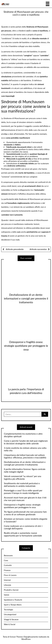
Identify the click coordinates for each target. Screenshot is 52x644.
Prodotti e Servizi (11, 590)
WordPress (26, 639)
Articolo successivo (38, 249)
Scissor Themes (17, 637)
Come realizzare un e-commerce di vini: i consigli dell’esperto (23, 527)
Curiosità (8, 565)
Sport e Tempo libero (13, 605)
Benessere (8, 555)
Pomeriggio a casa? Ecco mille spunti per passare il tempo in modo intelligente (23, 492)
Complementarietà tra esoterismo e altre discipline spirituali (23, 435)
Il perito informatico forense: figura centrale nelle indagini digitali (25, 470)
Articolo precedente (15, 249)
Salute (7, 595)
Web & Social (10, 624)
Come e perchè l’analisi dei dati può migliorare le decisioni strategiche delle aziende (26, 442)
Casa (6, 560)
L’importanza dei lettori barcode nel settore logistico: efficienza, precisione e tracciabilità (25, 456)
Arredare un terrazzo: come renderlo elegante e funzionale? (26, 520)
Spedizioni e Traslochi (13, 600)
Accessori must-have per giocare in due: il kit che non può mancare (25, 499)
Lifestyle (7, 585)
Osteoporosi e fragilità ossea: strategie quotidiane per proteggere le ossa (26, 346)
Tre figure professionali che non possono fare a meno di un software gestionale (25, 513)
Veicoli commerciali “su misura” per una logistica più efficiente (22, 478)
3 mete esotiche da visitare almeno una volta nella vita (25, 449)
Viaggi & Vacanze (11, 619)
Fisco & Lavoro (10, 575)
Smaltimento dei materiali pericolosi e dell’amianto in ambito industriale (22, 485)
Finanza (7, 570)
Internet (7, 580)
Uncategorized (10, 614)
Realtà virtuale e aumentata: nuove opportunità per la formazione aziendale (23, 534)
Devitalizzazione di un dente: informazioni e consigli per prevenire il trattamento (26, 298)
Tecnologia (8, 610)
